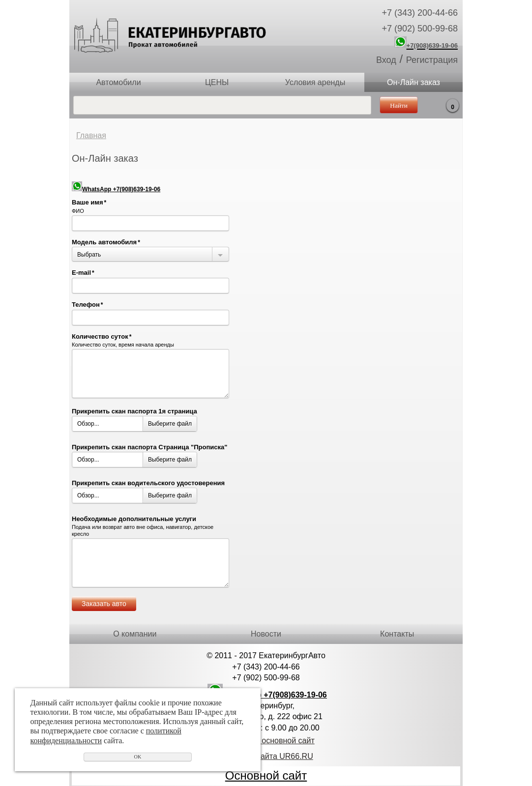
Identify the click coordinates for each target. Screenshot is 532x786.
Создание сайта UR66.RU (266, 756)
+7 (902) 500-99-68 (420, 29)
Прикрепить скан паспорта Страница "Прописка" (149, 447)
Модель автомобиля (106, 242)
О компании (135, 634)
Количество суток (102, 336)
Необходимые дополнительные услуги (134, 519)
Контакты (397, 634)
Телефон (88, 305)
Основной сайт (266, 775)
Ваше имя (89, 202)
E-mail (83, 273)
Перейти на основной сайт (266, 741)
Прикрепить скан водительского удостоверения (148, 483)
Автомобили (118, 82)
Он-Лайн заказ (414, 82)
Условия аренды (315, 82)
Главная (91, 135)
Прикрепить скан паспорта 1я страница (134, 411)
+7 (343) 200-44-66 (420, 13)
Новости (266, 634)
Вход (386, 60)
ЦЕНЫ (217, 82)
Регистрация (432, 60)
